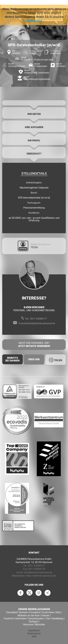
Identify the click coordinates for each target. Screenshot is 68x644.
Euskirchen (48, 612)
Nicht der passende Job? (34, 345)
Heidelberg (58, 618)
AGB (34, 636)
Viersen (45, 616)
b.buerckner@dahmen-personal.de (37, 323)
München (40, 624)
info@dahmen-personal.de (38, 572)
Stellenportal (34, 21)
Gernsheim (21, 618)
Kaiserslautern (36, 618)
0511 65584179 (37, 569)
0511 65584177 (38, 319)
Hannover (28, 624)
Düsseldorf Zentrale (17, 612)
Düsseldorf (35, 612)
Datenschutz (34, 633)
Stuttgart (33, 621)
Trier (48, 618)
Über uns (34, 359)
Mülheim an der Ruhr (29, 616)
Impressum (34, 630)
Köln (58, 612)
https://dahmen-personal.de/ (41, 576)
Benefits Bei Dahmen (12, 359)
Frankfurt (8, 618)
